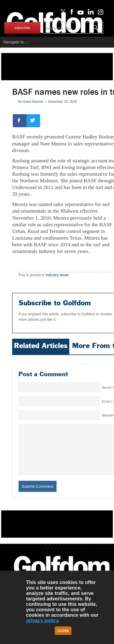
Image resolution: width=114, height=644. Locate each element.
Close (63, 631)
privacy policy (42, 621)
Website (108, 415)
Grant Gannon (33, 101)
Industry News (57, 275)
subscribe (22, 28)
